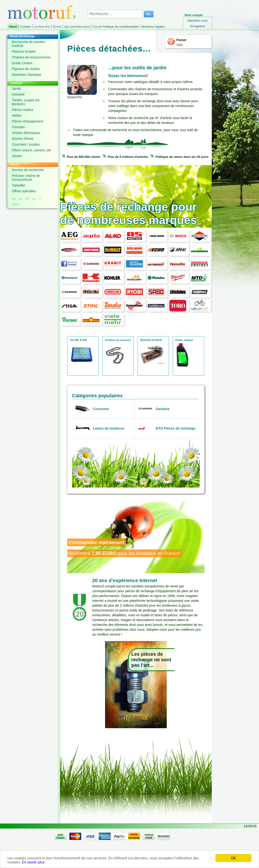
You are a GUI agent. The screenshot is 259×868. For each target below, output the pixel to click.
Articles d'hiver (23, 139)
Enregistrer (198, 26)
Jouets (17, 156)
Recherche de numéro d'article (29, 44)
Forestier (18, 127)
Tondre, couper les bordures (26, 102)
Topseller (19, 185)
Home (13, 27)
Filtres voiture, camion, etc (31, 150)
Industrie (18, 94)
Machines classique (27, 75)
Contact (26, 27)
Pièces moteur (23, 110)
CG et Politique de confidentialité (116, 27)
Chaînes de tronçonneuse (31, 57)
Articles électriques (26, 133)
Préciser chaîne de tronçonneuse (26, 178)
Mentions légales (153, 27)
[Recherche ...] (115, 14)
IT (40, 199)
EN (20, 199)
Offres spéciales (24, 191)
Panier (182, 40)
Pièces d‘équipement (27, 121)
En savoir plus (33, 864)
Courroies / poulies (26, 144)
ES (34, 199)
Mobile (16, 204)
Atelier (17, 116)
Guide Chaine (22, 63)
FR (27, 199)
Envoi (57, 27)
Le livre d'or (42, 27)
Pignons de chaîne (26, 69)
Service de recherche (28, 170)
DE (14, 199)
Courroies (101, 409)
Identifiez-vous (198, 21)
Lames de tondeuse (109, 428)
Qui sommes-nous (77, 27)
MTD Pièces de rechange (176, 428)
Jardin (16, 89)
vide (179, 45)
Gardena (163, 409)
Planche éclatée (24, 51)
